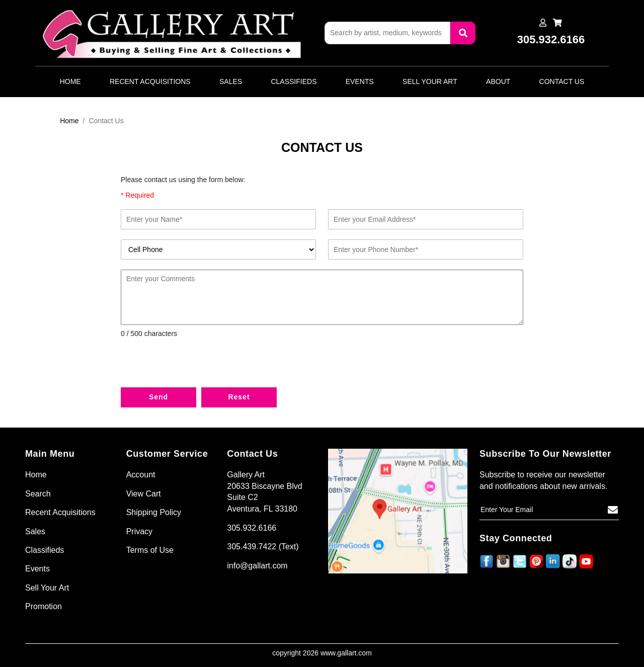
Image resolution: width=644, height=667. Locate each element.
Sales (231, 81)
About (498, 81)
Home (70, 81)
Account (141, 475)
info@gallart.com (257, 566)
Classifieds (294, 81)
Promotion (44, 606)
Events (360, 81)
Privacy (139, 531)
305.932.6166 (252, 528)
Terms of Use (150, 550)
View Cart (144, 494)
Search (38, 494)
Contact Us (562, 81)
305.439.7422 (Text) (263, 547)
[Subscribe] (613, 510)
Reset (239, 397)
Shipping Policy (154, 512)
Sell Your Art (430, 81)
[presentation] (197, 365)
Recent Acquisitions (150, 81)
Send (158, 397)
